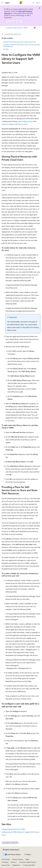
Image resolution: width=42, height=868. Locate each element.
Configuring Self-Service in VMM (17, 28)
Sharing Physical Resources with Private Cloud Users (20, 42)
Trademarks (16, 865)
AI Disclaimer (6, 859)
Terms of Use (6, 865)
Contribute (5, 862)
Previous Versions (18, 859)
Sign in (38, 3)
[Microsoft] (21, 3)
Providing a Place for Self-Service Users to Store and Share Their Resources (22, 46)
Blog (27, 859)
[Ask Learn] (35, 28)
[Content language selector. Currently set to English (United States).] (11, 850)
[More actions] (39, 28)
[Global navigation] (2, 3)
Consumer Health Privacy (27, 862)
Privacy (13, 862)
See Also (6, 49)
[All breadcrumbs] (3, 28)
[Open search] (33, 3)
